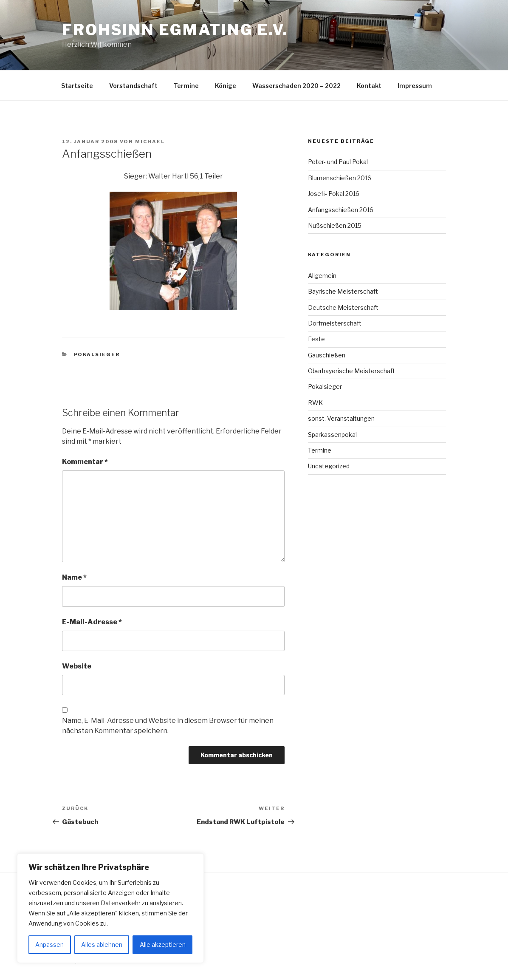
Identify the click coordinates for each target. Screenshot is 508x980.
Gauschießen (327, 355)
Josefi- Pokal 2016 (334, 194)
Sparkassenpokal (332, 435)
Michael (150, 142)
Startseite (77, 86)
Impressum (415, 86)
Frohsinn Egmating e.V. (175, 30)
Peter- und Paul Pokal (338, 162)
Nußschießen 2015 (335, 225)
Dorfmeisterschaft (335, 323)
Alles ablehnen (102, 945)
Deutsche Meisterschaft (343, 307)
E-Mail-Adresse (92, 622)
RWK (315, 403)
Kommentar (85, 462)
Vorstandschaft (133, 86)
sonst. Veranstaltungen (341, 418)
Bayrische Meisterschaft (343, 291)
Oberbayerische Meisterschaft (351, 371)
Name (74, 577)
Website (77, 666)
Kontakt (369, 86)
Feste (316, 339)
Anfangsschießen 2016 (341, 210)
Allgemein (322, 276)
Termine (186, 86)
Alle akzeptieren (163, 945)
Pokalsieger (97, 354)
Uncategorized (329, 466)
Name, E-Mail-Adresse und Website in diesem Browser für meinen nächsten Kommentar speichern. (168, 726)
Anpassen (49, 945)
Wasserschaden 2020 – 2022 (296, 86)
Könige (226, 86)
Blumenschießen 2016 (340, 178)
